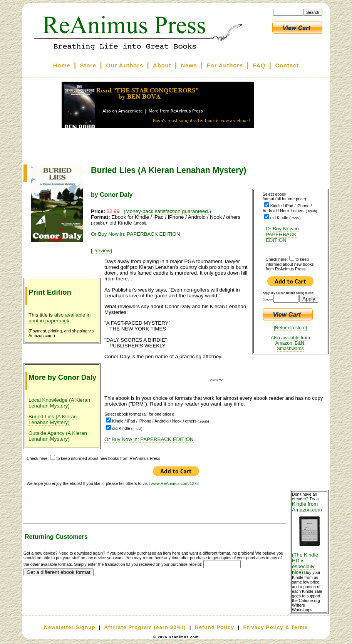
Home (62, 65)
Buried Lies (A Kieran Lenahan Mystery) (53, 419)
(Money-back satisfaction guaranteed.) (167, 211)
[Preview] (101, 251)
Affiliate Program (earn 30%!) (145, 627)
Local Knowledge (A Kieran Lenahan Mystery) (59, 403)
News (189, 65)
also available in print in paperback (60, 318)
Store (88, 65)
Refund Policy (215, 627)
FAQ (259, 65)
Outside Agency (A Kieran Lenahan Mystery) (58, 436)
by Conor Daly (112, 195)
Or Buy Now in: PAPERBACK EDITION (283, 234)
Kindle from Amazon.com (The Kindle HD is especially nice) (309, 538)
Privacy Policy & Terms (275, 627)
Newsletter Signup (70, 627)
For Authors (225, 65)
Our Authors (125, 65)
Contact (287, 65)
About (162, 65)
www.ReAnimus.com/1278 (175, 483)
